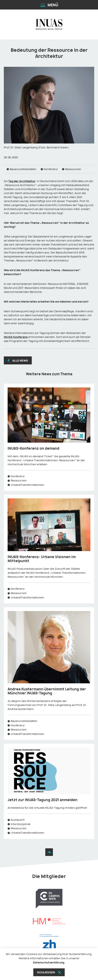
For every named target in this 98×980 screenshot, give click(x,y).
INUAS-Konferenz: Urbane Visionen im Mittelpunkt (42, 559)
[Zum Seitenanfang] (49, 852)
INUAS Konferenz (16, 337)
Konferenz (51, 169)
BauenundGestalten (23, 169)
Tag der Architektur (22, 181)
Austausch (18, 820)
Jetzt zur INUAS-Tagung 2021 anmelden (43, 800)
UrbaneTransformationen (27, 485)
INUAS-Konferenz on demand (33, 448)
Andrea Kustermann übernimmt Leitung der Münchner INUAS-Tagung (47, 691)
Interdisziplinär (21, 824)
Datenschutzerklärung (49, 962)
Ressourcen (73, 169)
